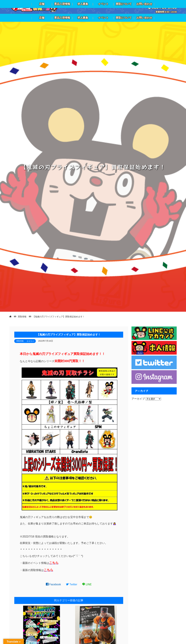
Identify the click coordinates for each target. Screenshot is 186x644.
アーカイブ (138, 399)
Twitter (72, 584)
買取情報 (20, 341)
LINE (87, 584)
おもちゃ (30, 341)
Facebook (53, 584)
